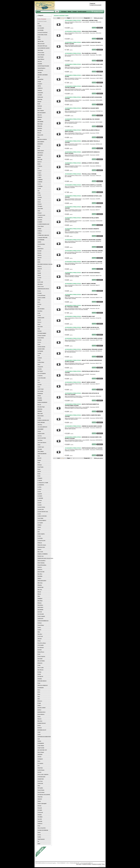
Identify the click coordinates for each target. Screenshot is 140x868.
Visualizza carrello (97, 12)
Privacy (103, 864)
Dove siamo (79, 864)
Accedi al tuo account (96, 5)
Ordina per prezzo (98, 18)
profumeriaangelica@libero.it (86, 863)
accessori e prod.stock (59, 15)
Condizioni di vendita (96, 864)
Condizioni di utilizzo (87, 864)
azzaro (67, 15)
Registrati (93, 3)
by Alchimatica (102, 866)
